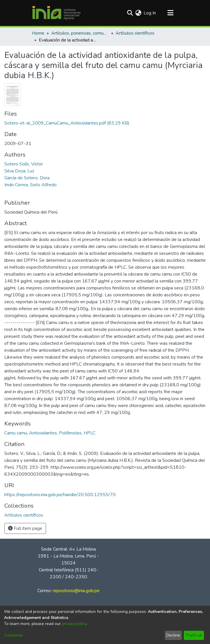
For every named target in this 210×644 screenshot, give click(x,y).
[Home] (56, 13)
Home (38, 33)
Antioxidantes (43, 433)
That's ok (194, 635)
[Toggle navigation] (170, 13)
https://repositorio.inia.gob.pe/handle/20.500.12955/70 (60, 495)
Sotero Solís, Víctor (24, 164)
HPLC (90, 433)
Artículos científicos (135, 33)
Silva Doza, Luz (19, 171)
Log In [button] (150, 13)
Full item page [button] (25, 528)
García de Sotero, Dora (27, 178)
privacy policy (74, 624)
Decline (173, 635)
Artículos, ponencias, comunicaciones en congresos (80, 33)
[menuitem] (138, 13)
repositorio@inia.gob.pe (76, 591)
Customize (13, 635)
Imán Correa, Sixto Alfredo (30, 185)
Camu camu (16, 433)
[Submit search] (130, 13)
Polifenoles (70, 433)
